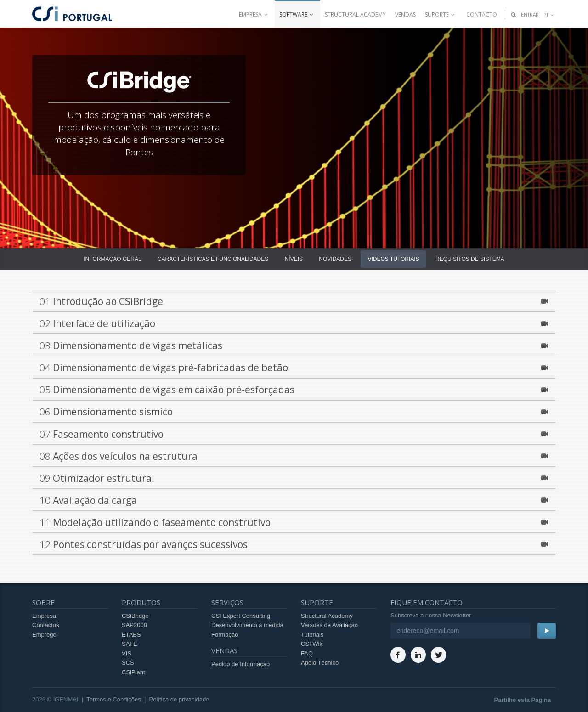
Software (297, 14)
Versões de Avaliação (329, 625)
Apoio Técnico (320, 663)
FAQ (307, 653)
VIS (127, 653)
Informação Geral (112, 259)
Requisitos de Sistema (470, 259)
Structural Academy (355, 14)
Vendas (405, 14)
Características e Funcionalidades (213, 259)
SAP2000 (134, 625)
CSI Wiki (312, 644)
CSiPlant (133, 672)
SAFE (130, 644)
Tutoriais (312, 635)
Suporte (441, 14)
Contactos (46, 625)
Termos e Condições (114, 699)
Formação (225, 635)
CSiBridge (135, 616)
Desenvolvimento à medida (247, 625)
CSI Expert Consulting (241, 616)
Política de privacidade (179, 699)
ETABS (131, 635)
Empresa (254, 14)
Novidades (335, 259)
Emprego (44, 635)
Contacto (482, 14)
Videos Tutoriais (393, 259)
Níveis (294, 259)
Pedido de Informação (240, 664)
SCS (128, 663)
